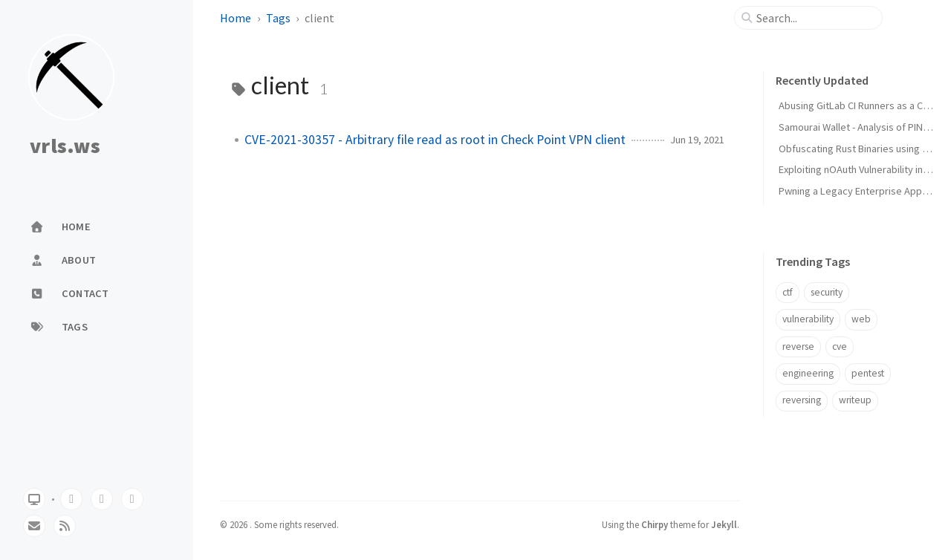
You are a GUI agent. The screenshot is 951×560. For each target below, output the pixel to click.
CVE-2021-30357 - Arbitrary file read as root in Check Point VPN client (435, 140)
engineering (808, 373)
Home (236, 18)
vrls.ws (65, 146)
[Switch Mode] (34, 499)
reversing (802, 400)
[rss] (65, 526)
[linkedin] (132, 499)
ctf (788, 292)
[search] (814, 18)
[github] (71, 499)
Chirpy (655, 524)
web (861, 319)
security (827, 292)
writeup (855, 400)
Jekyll (724, 524)
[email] (34, 526)
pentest (868, 373)
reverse (798, 346)
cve (840, 346)
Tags (278, 18)
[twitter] (102, 499)
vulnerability (808, 319)
